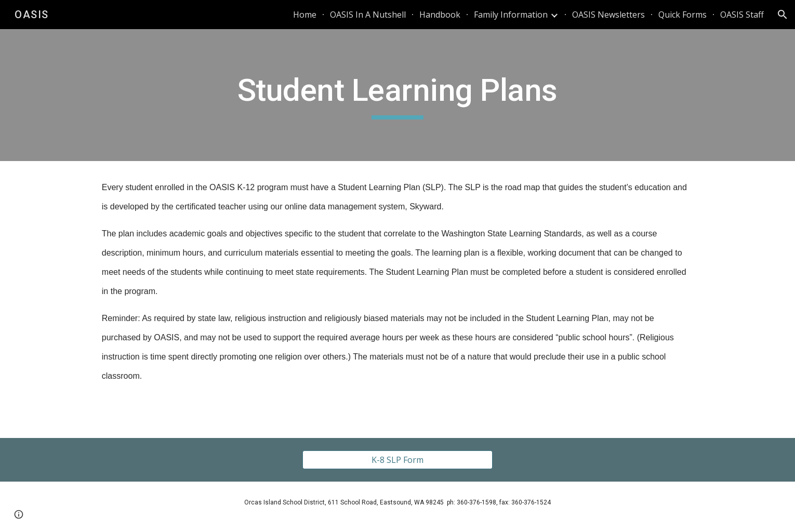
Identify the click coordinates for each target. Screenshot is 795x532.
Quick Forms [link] (683, 15)
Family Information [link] (511, 15)
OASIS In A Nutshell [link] (368, 15)
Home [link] (305, 15)
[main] (398, 95)
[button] (783, 15)
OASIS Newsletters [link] (608, 15)
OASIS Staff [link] (742, 15)
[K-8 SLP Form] (397, 460)
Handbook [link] (440, 15)
